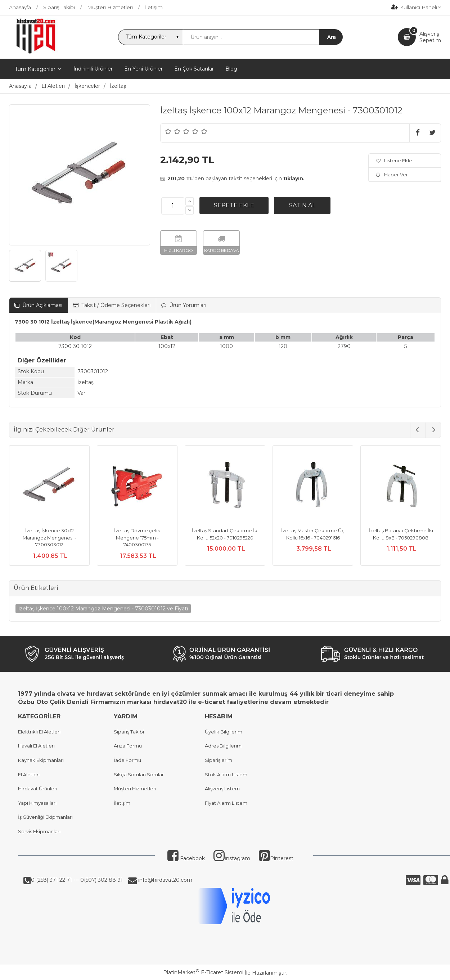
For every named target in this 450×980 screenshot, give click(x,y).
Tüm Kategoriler (35, 69)
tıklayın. (294, 179)
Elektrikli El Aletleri (39, 732)
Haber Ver (392, 175)
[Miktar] (173, 206)
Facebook (186, 858)
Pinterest (276, 858)
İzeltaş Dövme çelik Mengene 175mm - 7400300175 (137, 538)
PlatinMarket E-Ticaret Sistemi (203, 972)
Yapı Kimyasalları (37, 803)
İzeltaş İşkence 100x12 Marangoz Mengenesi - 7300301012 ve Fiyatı (103, 609)
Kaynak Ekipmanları (41, 760)
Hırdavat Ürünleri (38, 789)
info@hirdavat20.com (165, 880)
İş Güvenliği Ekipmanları (45, 817)
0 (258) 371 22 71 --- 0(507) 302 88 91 (77, 880)
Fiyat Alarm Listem (226, 803)
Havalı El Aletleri (36, 746)
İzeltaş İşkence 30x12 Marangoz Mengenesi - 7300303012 (49, 538)
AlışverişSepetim (430, 37)
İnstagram (232, 858)
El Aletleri (29, 774)
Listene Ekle (394, 161)
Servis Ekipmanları (39, 831)
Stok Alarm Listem (226, 774)
